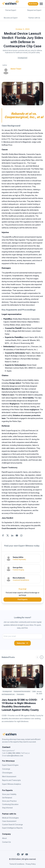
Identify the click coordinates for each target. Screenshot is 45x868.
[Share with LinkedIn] (12, 535)
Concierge (6, 769)
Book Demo (33, 4)
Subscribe (22, 643)
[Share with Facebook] (3, 535)
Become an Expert (11, 18)
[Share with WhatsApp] (21, 535)
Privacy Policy (31, 864)
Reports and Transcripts (11, 780)
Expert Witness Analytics (12, 784)
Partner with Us (34, 18)
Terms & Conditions (17, 864)
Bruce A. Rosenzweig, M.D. (24, 343)
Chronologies (7, 773)
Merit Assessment (9, 777)
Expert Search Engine (10, 765)
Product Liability (21, 133)
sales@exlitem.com (15, 756)
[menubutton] (41, 4)
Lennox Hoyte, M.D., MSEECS (24, 368)
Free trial (22, 589)
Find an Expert (11, 10)
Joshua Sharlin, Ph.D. (13, 340)
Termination (20, 694)
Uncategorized (23, 58)
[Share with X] (8, 535)
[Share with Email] (17, 535)
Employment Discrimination (22, 691)
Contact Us (6, 842)
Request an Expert (34, 10)
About (4, 838)
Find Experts (23, 599)
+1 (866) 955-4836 (13, 753)
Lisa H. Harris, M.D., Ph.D (33, 337)
